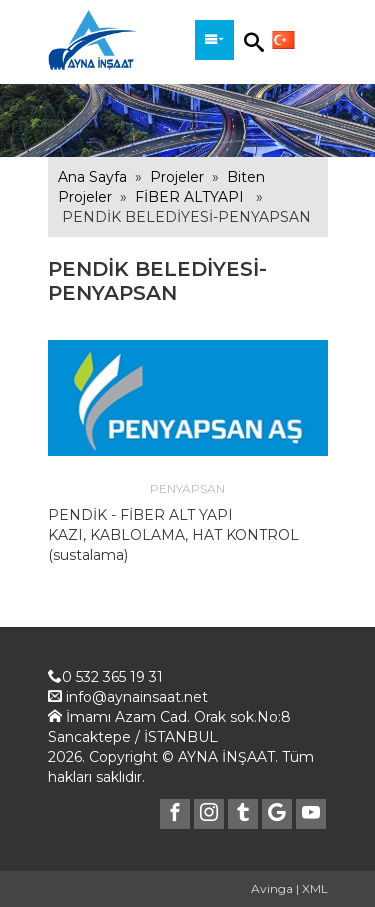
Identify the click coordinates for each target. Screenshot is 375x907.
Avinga (272, 888)
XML (315, 888)
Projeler (177, 177)
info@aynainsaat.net (137, 697)
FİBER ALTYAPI (189, 197)
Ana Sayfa (92, 177)
